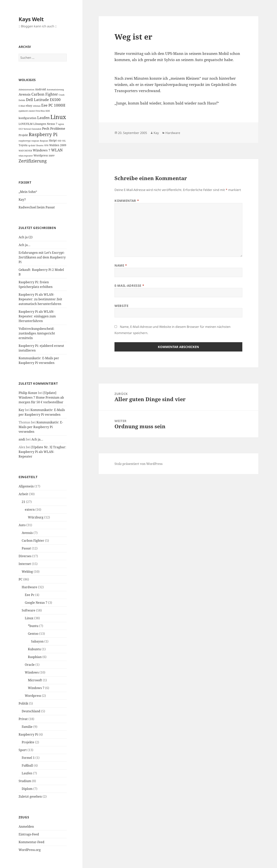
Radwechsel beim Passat (37, 207)
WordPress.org (30, 850)
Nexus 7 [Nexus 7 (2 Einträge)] (52, 124)
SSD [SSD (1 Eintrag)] (59, 141)
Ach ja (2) (26, 237)
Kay (21, 410)
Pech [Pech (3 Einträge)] (46, 128)
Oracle (30, 665)
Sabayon (37, 641)
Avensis (27, 533)
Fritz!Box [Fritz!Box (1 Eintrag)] (40, 111)
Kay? (22, 200)
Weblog (27, 572)
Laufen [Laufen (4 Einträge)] (43, 118)
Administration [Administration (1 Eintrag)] (26, 90)
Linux (29, 618)
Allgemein (26, 486)
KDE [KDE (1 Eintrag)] (48, 111)
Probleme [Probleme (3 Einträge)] (58, 128)
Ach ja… (25, 245)
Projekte (28, 742)
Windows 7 (36, 688)
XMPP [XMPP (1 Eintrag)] (52, 156)
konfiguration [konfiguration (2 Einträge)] (28, 118)
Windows (32, 672)
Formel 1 (28, 758)
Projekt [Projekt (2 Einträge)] (23, 135)
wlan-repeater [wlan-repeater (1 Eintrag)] (26, 156)
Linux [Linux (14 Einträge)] (58, 117)
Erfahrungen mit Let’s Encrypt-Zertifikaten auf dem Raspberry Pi (42, 257)
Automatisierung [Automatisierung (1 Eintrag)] (55, 90)
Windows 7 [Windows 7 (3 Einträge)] (42, 150)
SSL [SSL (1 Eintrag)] (64, 141)
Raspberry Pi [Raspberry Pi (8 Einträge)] (43, 134)
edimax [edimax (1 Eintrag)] (37, 106)
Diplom (27, 789)
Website (121, 306)
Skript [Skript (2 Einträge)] (53, 140)
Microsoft (35, 680)
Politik (23, 703)
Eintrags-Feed (29, 834)
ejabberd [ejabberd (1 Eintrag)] (23, 111)
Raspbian (35, 657)
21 (23, 502)
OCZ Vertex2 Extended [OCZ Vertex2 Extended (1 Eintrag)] (30, 129)
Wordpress (33, 696)
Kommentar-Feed (31, 842)
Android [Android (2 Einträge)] (40, 89)
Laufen (27, 773)
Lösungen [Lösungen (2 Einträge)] (40, 124)
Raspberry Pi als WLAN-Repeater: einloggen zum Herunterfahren (37, 316)
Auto (22, 525)
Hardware (29, 587)
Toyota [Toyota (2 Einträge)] (23, 145)
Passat (26, 548)
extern (30, 510)
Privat (23, 719)
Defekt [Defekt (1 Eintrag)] (22, 100)
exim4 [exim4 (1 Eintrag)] (32, 111)
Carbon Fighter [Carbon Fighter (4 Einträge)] (45, 94)
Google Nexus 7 (36, 603)
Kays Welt (31, 19)
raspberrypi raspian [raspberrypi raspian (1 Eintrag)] (29, 141)
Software (28, 610)
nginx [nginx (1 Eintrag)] (61, 124)
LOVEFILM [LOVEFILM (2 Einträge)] (26, 124)
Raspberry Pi (28, 734)
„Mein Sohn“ (28, 192)
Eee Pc (30, 595)
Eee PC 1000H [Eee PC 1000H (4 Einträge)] (53, 105)
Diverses (25, 556)
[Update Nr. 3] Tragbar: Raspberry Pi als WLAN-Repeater (42, 452)
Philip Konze (28, 393)
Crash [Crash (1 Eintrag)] (62, 95)
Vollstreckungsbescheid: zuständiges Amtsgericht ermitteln (37, 333)
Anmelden (26, 827)
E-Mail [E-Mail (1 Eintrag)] (22, 106)
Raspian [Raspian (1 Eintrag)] (44, 141)
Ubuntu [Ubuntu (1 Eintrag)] (40, 145)
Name (121, 265)
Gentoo (33, 634)
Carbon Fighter (33, 541)
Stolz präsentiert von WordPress (138, 464)
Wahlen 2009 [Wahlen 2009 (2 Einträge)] (58, 145)
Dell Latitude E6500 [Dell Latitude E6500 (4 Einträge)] (43, 100)
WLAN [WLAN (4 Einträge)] (57, 150)
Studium (25, 781)
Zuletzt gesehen (30, 796)
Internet (25, 564)
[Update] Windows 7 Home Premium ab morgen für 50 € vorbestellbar (41, 397)
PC (21, 579)
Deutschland (31, 711)
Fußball (27, 765)
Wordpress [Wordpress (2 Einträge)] (41, 155)
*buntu (33, 626)
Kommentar (127, 201)
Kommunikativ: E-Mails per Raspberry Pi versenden (41, 427)
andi (22, 439)
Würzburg (36, 517)
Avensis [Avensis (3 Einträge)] (25, 94)
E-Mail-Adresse (129, 286)
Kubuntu (34, 649)
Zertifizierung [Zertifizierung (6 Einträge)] (33, 161)
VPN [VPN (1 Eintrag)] (46, 145)
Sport (23, 750)
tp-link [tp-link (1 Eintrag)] (32, 145)
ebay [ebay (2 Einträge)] (29, 106)
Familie (27, 727)
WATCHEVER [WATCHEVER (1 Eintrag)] (25, 151)
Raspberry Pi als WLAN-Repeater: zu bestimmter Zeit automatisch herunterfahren (40, 299)
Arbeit (23, 494)
